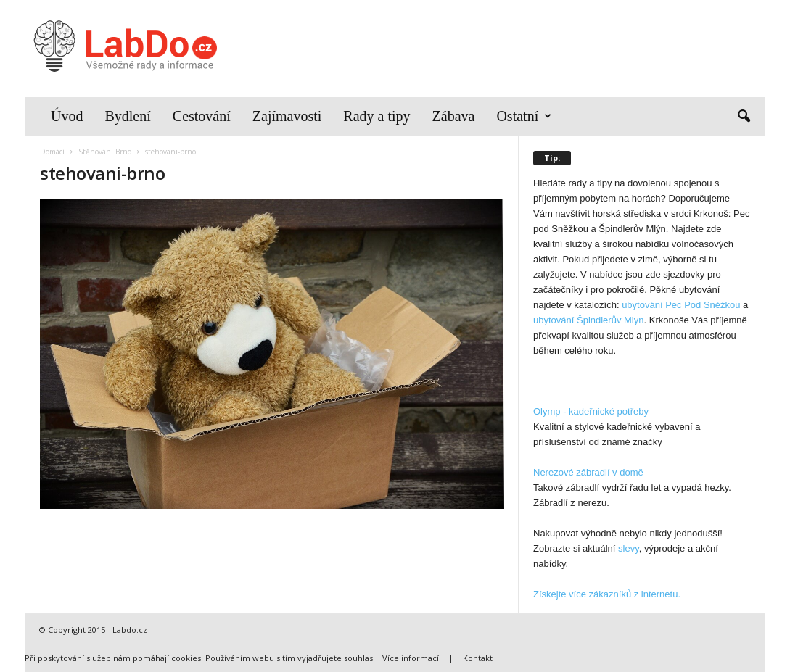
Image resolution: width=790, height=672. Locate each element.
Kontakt (478, 658)
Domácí (52, 152)
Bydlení (127, 116)
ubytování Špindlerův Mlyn (588, 320)
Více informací (411, 658)
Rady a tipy (377, 116)
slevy (629, 548)
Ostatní (524, 116)
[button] (744, 117)
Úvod (67, 116)
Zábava (454, 116)
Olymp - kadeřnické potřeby (591, 411)
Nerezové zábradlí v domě (588, 472)
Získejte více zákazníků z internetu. (607, 594)
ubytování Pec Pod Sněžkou (681, 305)
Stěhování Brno (105, 152)
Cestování (202, 116)
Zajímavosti (287, 116)
